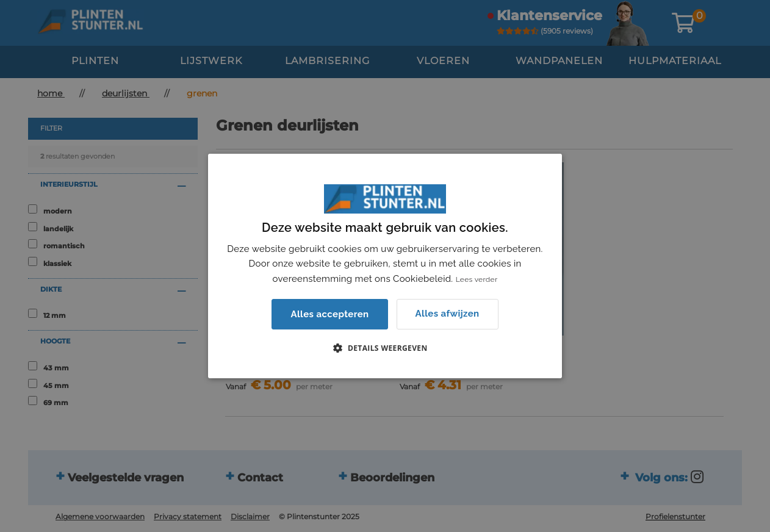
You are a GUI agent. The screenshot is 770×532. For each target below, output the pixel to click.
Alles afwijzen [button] (448, 314)
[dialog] (385, 266)
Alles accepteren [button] (329, 314)
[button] (385, 348)
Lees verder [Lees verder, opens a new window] (477, 279)
